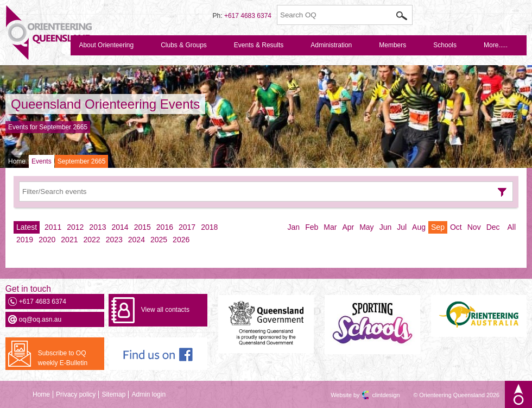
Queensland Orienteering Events (105, 104)
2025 (159, 240)
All (511, 227)
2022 (91, 240)
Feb (312, 227)
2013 (97, 227)
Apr (348, 227)
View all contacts (165, 310)
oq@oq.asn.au (40, 319)
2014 (120, 227)
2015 (142, 227)
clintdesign (376, 395)
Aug (419, 227)
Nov (474, 227)
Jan (294, 227)
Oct (456, 227)
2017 (187, 227)
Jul (402, 227)
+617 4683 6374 (248, 16)
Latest (27, 227)
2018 (209, 227)
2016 (165, 227)
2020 (47, 240)
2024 (137, 240)
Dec (493, 227)
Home (17, 161)
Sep (438, 227)
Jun (386, 227)
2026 (181, 240)
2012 (75, 227)
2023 (114, 240)
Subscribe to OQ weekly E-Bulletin (63, 358)
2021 (69, 240)
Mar (330, 227)
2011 (53, 227)
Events (42, 161)
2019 (25, 240)
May (366, 227)
